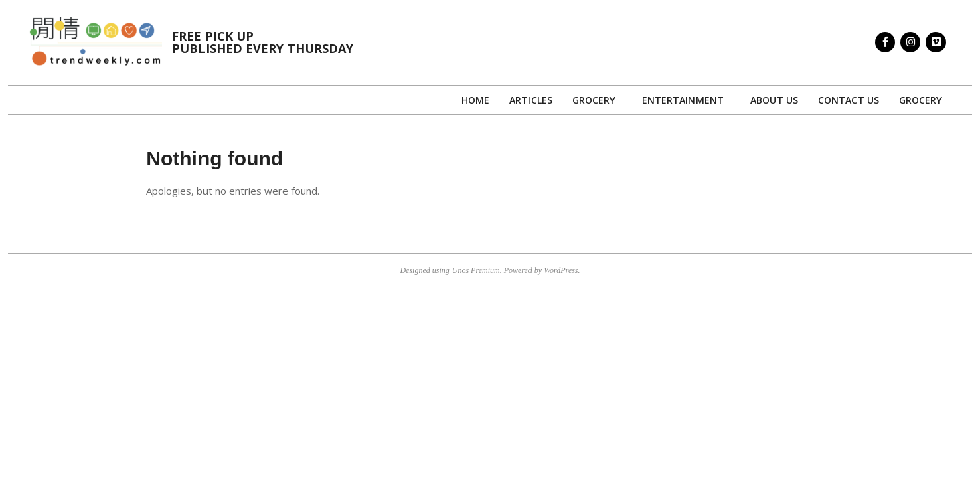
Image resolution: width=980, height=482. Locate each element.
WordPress (561, 270)
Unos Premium (476, 270)
